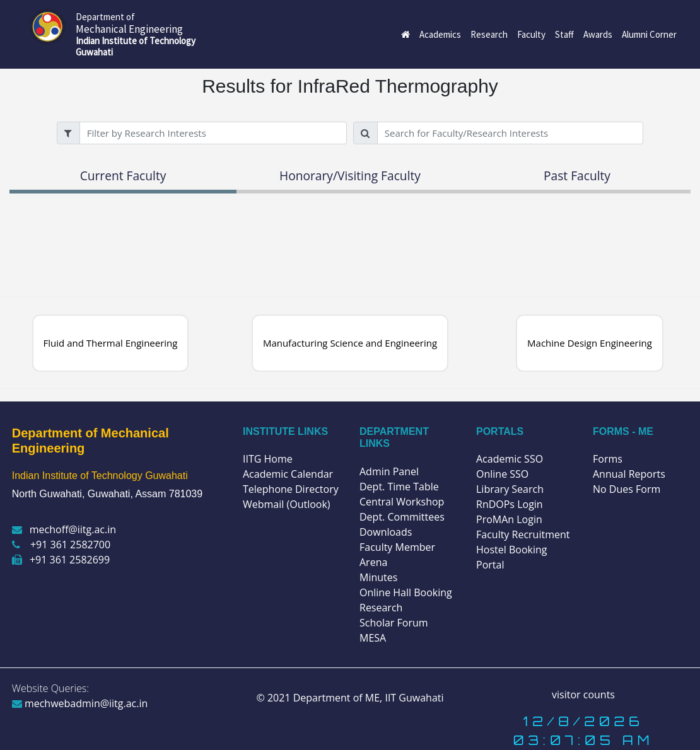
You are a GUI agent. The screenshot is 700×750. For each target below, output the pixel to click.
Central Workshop (402, 502)
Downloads (386, 532)
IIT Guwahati (413, 698)
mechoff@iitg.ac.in (64, 529)
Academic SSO (510, 459)
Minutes (378, 577)
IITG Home (268, 459)
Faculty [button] (531, 34)
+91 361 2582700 (61, 545)
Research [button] (489, 34)
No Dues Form (627, 489)
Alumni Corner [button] (649, 34)
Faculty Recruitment (523, 534)
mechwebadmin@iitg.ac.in (80, 703)
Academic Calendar (288, 474)
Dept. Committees (402, 517)
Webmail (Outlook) (287, 504)
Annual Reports (629, 474)
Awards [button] (598, 34)
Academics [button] (440, 34)
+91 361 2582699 (61, 560)
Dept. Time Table (399, 487)
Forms (608, 459)
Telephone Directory (291, 489)
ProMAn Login (509, 519)
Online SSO (502, 474)
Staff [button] (564, 34)
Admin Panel (389, 471)
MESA (373, 638)
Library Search (510, 489)
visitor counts (583, 695)
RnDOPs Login (510, 504)
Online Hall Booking (406, 592)
